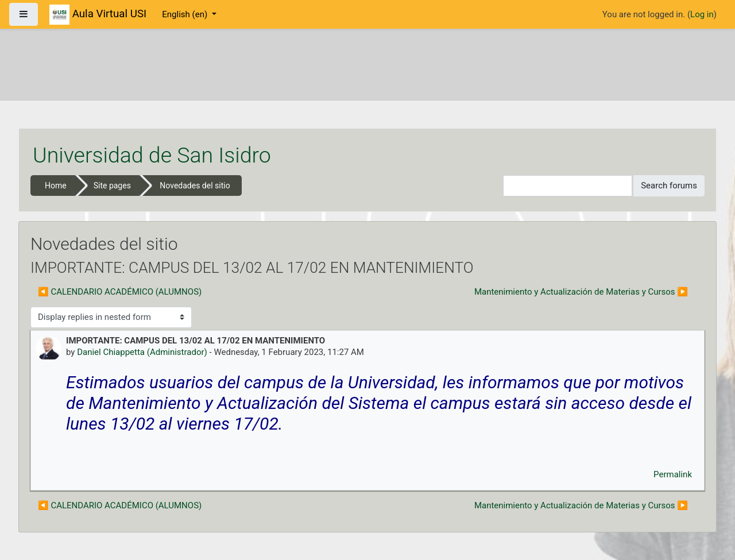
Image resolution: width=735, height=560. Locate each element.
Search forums (669, 186)
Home (56, 186)
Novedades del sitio (195, 186)
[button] (494, 186)
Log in (702, 14)
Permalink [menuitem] (673, 474)
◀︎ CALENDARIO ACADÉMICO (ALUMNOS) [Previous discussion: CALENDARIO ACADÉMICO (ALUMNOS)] (120, 292)
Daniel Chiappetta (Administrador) (142, 352)
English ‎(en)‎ (186, 14)
